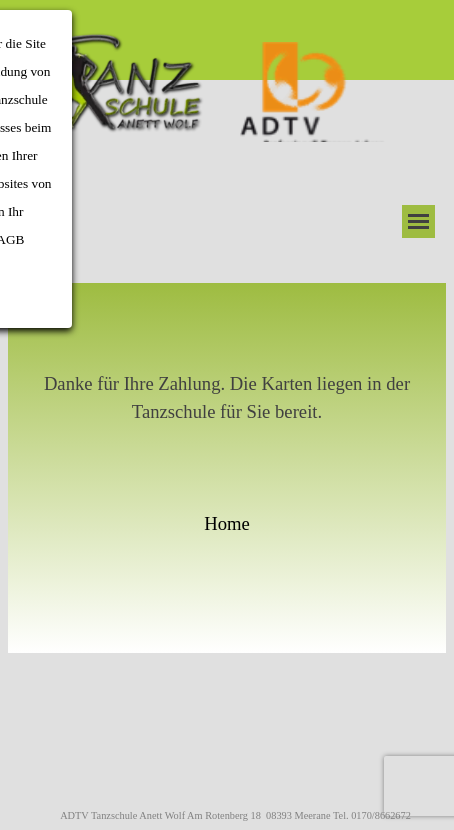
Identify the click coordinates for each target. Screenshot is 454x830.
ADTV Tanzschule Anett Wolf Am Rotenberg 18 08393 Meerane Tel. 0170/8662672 (235, 815)
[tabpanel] (227, 468)
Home (227, 523)
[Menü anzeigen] (418, 221)
